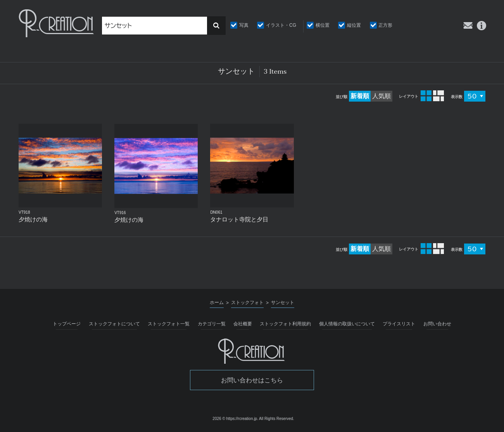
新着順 (360, 96)
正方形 (385, 25)
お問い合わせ (437, 324)
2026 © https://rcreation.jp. (235, 419)
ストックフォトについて (114, 324)
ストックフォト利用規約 (285, 324)
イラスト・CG (281, 25)
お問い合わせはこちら (252, 380)
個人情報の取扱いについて (347, 324)
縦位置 (354, 25)
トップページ (67, 324)
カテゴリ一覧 (212, 324)
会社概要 (243, 324)
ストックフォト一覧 (169, 324)
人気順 (381, 96)
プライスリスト (399, 324)
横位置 (323, 25)
